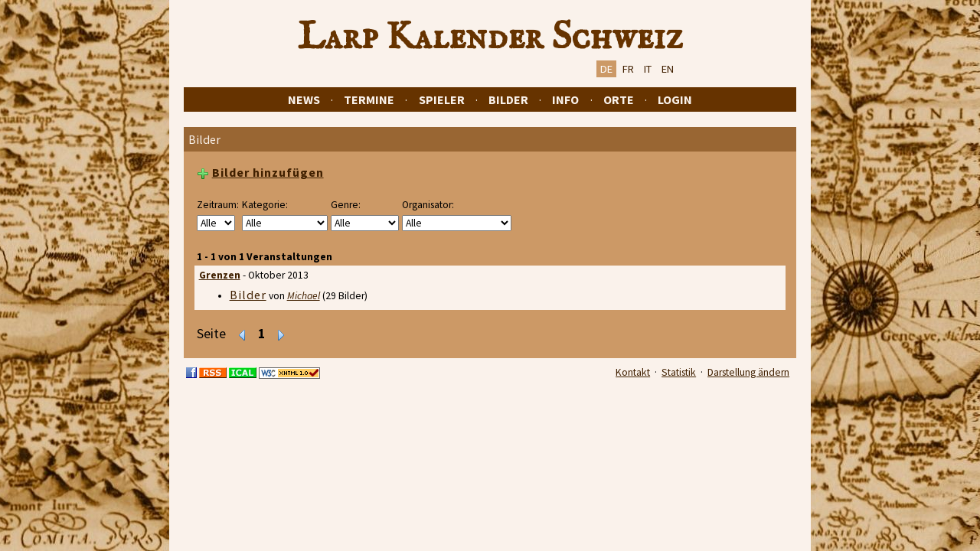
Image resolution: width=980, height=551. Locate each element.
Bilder (508, 99)
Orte (619, 99)
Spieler (442, 99)
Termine (369, 99)
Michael (304, 296)
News (304, 99)
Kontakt (633, 372)
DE (606, 69)
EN (668, 69)
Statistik (679, 372)
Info (565, 99)
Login (675, 99)
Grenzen (220, 275)
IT (648, 69)
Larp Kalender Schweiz (490, 37)
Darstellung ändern (748, 372)
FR (628, 69)
